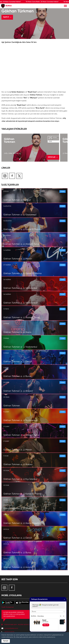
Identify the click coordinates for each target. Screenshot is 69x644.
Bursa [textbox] (34, 612)
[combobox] (48, 612)
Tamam (6, 641)
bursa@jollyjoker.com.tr (11, 628)
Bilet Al (46, 625)
